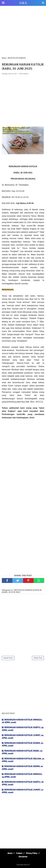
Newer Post (8, 658)
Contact (19, 853)
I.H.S (23, 3)
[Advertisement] (23, 31)
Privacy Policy (32, 853)
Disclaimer (23, 857)
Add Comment (24, 74)
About (10, 853)
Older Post (38, 658)
